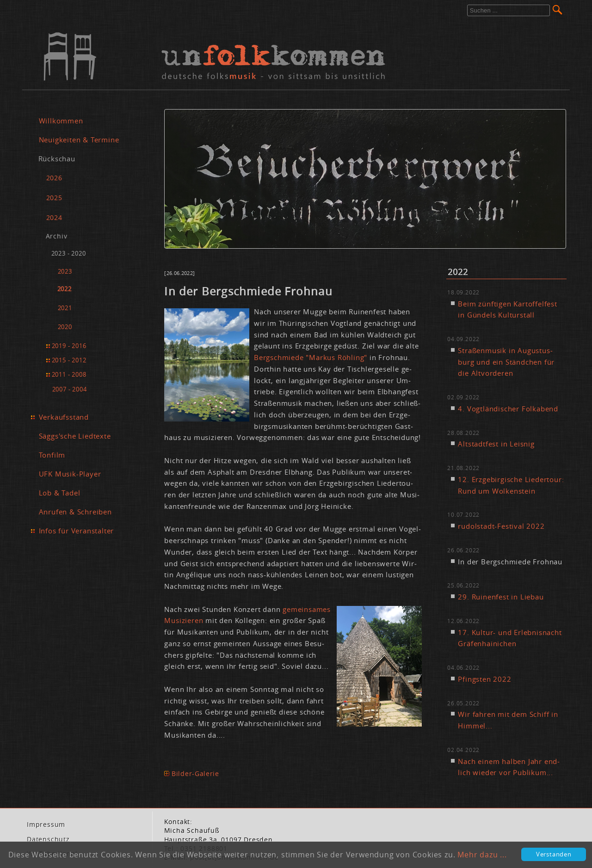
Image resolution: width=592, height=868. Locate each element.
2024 (54, 217)
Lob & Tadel (60, 493)
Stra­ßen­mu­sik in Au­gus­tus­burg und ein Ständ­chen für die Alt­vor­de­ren (506, 362)
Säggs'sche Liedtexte (75, 436)
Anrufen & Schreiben (75, 512)
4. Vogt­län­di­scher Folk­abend (508, 409)
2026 (54, 178)
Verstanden (554, 854)
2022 (65, 289)
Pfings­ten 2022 (484, 679)
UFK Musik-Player (70, 474)
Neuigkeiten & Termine (79, 140)
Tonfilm (52, 455)
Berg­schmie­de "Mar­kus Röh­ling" (311, 357)
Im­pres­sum (46, 825)
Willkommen (61, 121)
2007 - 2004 (70, 389)
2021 (65, 308)
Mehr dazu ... (482, 855)
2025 (54, 198)
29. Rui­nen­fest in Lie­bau (501, 597)
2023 (65, 272)
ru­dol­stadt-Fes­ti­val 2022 (501, 526)
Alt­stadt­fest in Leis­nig (496, 444)
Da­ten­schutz (48, 839)
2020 (65, 327)
